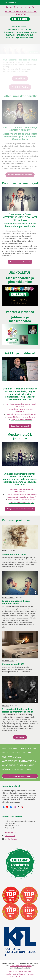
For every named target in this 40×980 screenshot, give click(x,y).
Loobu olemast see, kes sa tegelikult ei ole (21, 414)
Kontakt (21, 977)
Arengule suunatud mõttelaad (21, 420)
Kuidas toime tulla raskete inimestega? (21, 500)
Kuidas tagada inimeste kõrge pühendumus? (21, 494)
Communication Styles (14, 555)
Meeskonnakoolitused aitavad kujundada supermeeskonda (20, 225)
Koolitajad (13, 977)
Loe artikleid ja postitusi (20, 426)
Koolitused (13, 971)
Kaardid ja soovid (8, 660)
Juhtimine (5, 705)
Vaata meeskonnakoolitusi (20, 262)
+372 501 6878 (10, 836)
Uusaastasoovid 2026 (13, 664)
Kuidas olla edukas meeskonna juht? (21, 503)
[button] (9, 3)
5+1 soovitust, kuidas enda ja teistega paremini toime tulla (18, 710)
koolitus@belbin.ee (12, 839)
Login (28, 977)
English (5, 551)
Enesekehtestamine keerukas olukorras (21, 417)
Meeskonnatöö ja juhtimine (15, 974)
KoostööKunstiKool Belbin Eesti (21, 966)
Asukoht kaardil (10, 832)
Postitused (31, 974)
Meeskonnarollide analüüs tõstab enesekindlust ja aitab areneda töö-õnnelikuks (20, 136)
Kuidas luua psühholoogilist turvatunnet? (21, 497)
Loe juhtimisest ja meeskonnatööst (20, 509)
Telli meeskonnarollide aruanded (20, 175)
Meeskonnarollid (8, 597)
